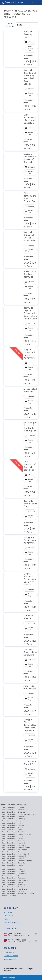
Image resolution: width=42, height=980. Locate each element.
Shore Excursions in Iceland (13, 816)
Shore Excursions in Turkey (13, 827)
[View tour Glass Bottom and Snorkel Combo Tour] (31, 210)
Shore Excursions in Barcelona (14, 832)
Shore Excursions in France (13, 823)
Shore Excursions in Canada (13, 891)
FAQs (6, 919)
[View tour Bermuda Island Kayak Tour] (31, 516)
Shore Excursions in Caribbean (14, 874)
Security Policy (10, 959)
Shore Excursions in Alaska (12, 869)
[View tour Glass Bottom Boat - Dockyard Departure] (31, 132)
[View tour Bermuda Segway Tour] (31, 48)
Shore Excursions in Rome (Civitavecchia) (18, 814)
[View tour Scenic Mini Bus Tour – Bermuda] (31, 287)
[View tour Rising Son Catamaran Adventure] (31, 553)
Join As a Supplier (11, 922)
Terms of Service (11, 956)
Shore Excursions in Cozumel (13, 841)
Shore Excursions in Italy (12, 821)
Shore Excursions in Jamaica (13, 856)
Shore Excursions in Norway (13, 825)
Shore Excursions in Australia (13, 878)
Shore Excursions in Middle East (14, 893)
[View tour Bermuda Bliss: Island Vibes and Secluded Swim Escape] (31, 90)
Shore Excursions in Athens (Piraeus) (16, 834)
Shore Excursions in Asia (11, 876)
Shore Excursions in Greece (13, 819)
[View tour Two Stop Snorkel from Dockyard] (31, 665)
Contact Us (8, 916)
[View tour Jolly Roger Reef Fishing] (31, 700)
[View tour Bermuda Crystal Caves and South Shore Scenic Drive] (31, 326)
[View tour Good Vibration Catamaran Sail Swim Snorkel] (31, 592)
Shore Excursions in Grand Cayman (16, 847)
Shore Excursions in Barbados (14, 852)
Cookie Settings (8, 978)
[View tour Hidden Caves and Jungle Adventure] (31, 367)
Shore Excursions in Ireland (13, 839)
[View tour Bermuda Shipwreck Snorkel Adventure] (31, 249)
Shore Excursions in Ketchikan (14, 810)
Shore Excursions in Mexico (13, 885)
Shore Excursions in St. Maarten (14, 845)
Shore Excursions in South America (16, 887)
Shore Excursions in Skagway (13, 812)
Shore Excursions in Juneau (13, 808)
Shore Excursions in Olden (12, 858)
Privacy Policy (9, 952)
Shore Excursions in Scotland (13, 836)
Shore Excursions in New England (15, 889)
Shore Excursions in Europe (13, 871)
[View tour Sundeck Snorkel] (31, 630)
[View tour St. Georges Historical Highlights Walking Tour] (31, 439)
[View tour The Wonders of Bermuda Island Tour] (31, 479)
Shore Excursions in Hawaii (12, 882)
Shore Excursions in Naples (12, 865)
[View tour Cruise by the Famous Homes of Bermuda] (31, 171)
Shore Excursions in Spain (12, 830)
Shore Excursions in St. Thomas (14, 850)
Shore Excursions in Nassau (13, 843)
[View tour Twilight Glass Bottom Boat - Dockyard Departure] (31, 738)
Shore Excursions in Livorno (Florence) (17, 861)
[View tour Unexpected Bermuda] (31, 403)
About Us (8, 912)
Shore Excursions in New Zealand (15, 880)
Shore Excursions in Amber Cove (15, 854)
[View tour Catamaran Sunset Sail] (31, 776)
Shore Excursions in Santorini (13, 863)
